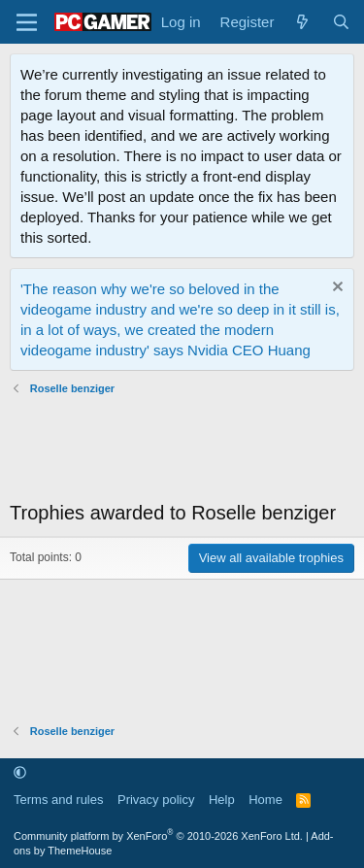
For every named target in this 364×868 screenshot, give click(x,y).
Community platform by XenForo (158, 836)
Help (222, 800)
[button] (20, 772)
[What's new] (302, 22)
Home (265, 800)
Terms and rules (58, 800)
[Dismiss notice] (335, 289)
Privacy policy (156, 800)
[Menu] (27, 22)
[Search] (341, 22)
